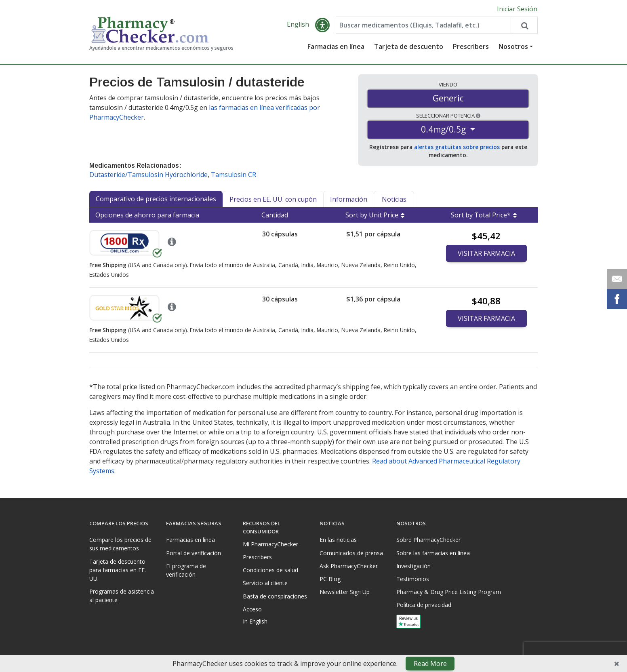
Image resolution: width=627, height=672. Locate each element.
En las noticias (338, 540)
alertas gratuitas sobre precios (457, 147)
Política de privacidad (424, 605)
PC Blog (330, 579)
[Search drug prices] (524, 25)
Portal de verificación (194, 553)
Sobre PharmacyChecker (428, 540)
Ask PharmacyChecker (349, 566)
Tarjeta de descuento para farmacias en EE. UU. (118, 570)
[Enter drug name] (423, 25)
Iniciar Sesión (517, 9)
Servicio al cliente (265, 583)
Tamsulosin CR (234, 175)
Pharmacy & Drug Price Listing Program (449, 592)
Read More (430, 664)
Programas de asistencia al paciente (122, 596)
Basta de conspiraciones (275, 596)
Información (349, 199)
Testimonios (413, 579)
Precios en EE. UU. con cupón (273, 199)
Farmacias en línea (336, 46)
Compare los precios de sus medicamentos (120, 544)
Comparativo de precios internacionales (156, 199)
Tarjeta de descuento (409, 46)
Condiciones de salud (270, 570)
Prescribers (471, 46)
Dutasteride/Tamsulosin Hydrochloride (148, 175)
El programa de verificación (186, 570)
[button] (322, 25)
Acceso (252, 609)
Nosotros (513, 46)
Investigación (413, 566)
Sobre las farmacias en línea (433, 553)
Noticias (394, 199)
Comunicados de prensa (351, 553)
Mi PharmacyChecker (270, 544)
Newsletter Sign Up (345, 592)
